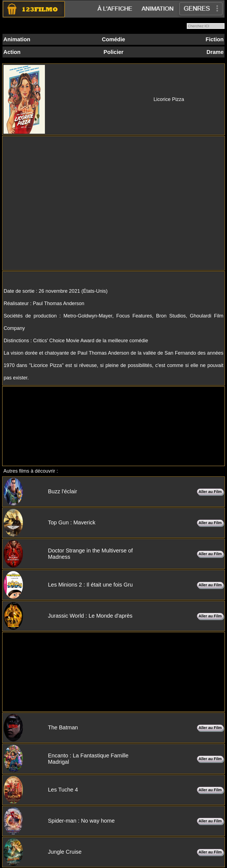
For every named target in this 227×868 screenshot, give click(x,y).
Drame (215, 52)
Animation (17, 39)
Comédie (113, 39)
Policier (113, 52)
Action (12, 52)
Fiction (215, 39)
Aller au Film (210, 492)
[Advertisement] (113, 426)
